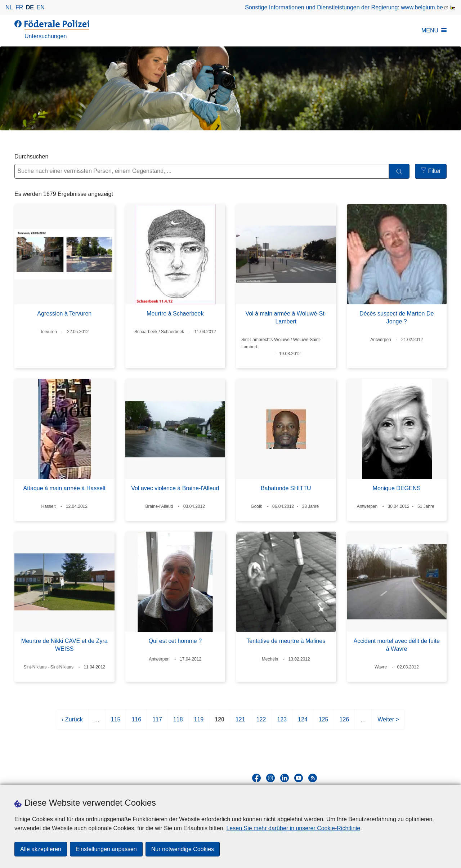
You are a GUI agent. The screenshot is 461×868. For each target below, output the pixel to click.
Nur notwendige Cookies (183, 849)
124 (303, 722)
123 (282, 722)
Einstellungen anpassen (106, 849)
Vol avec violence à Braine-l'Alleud (175, 488)
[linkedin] (285, 778)
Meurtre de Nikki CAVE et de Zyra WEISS (64, 645)
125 (324, 722)
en (41, 7)
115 (116, 722)
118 (178, 722)
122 (261, 722)
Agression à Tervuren (64, 314)
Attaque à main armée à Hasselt (64, 488)
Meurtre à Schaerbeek (175, 314)
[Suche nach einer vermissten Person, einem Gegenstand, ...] (202, 171)
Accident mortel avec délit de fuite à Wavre (397, 645)
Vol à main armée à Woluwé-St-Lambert (286, 317)
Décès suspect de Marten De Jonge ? (397, 317)
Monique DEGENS (397, 488)
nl (9, 7)
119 (199, 722)
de (30, 7)
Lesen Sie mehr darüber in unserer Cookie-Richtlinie (293, 828)
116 (136, 722)
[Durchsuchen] (399, 171)
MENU (434, 30)
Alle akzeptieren (41, 849)
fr (19, 7)
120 (220, 722)
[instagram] (270, 778)
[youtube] (299, 778)
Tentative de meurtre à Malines (286, 641)
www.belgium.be (422, 7)
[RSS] (313, 778)
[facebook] (256, 778)
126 (344, 722)
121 (240, 722)
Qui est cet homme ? (175, 641)
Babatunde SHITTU (286, 488)
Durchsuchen (31, 156)
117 (157, 722)
